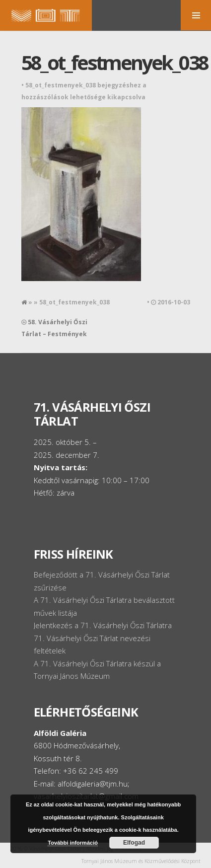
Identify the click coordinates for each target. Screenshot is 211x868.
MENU (196, 15)
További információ (73, 843)
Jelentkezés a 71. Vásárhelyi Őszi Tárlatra (103, 625)
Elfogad (134, 843)
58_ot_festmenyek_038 (115, 62)
